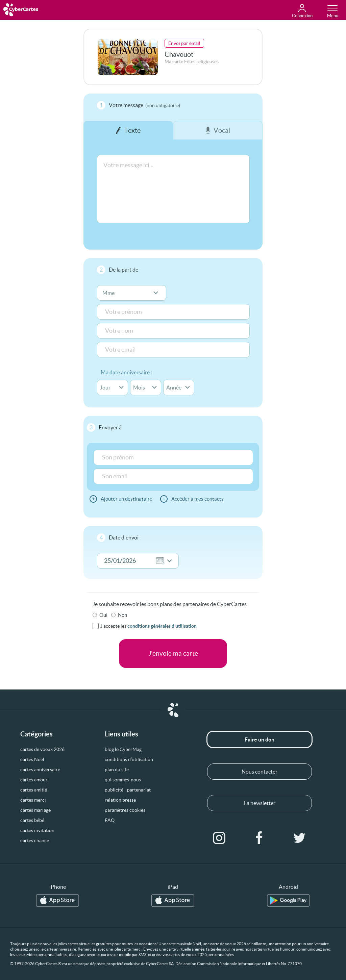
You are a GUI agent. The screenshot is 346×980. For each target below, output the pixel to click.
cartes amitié (34, 790)
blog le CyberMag (123, 749)
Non (122, 615)
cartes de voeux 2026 (42, 749)
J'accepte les (149, 626)
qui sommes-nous (123, 780)
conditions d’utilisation (129, 759)
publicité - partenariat (128, 790)
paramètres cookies (125, 810)
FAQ (110, 820)
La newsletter (260, 803)
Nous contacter (259, 772)
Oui (103, 615)
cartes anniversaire (40, 770)
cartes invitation (37, 830)
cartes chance (35, 840)
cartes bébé (32, 820)
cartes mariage (35, 810)
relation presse (120, 800)
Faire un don (259, 739)
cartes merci (33, 800)
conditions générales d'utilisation (162, 626)
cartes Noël (32, 759)
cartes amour (34, 780)
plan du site (117, 770)
